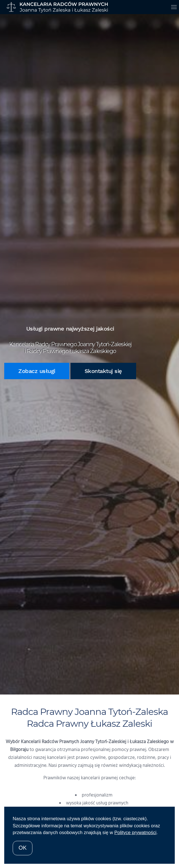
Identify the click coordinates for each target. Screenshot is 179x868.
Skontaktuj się (103, 371)
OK (23, 848)
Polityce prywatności (135, 832)
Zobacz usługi (37, 371)
